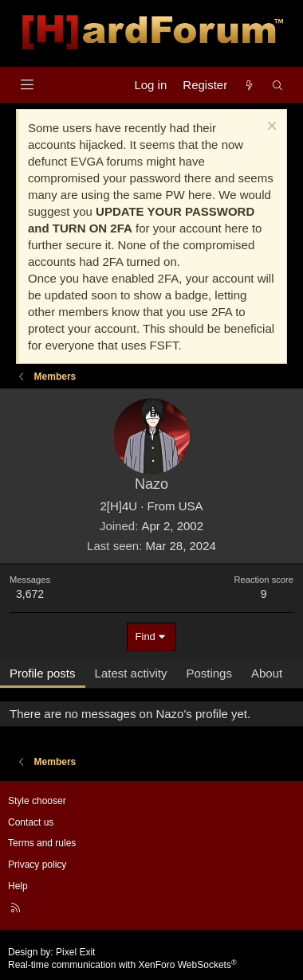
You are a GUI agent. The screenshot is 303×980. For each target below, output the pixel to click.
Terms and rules (42, 843)
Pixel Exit (75, 952)
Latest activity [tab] (131, 673)
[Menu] (27, 85)
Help (18, 886)
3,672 (30, 594)
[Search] (278, 85)
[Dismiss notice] (270, 128)
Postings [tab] (209, 673)
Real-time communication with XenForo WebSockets (122, 965)
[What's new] (249, 85)
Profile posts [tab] (43, 673)
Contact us (31, 822)
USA (191, 506)
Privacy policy (37, 865)
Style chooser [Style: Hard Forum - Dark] (37, 801)
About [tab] (267, 673)
